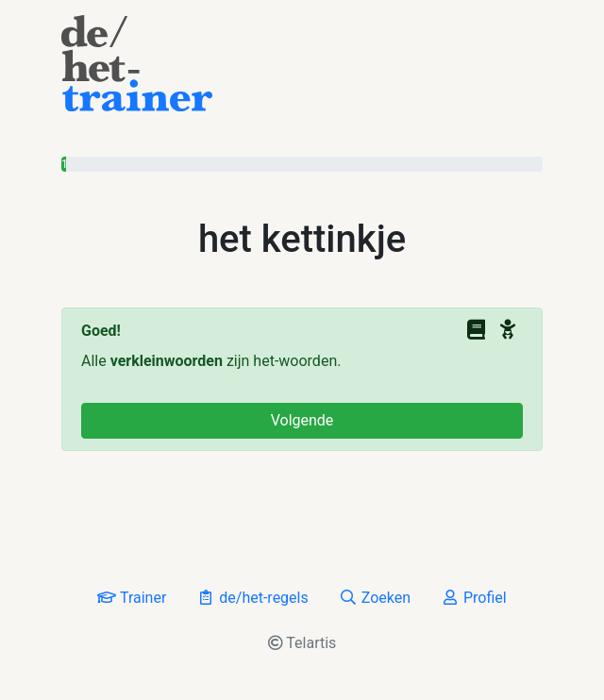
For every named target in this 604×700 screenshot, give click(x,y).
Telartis (302, 643)
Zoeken (375, 598)
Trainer (132, 598)
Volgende (302, 420)
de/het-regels (252, 598)
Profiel (474, 598)
